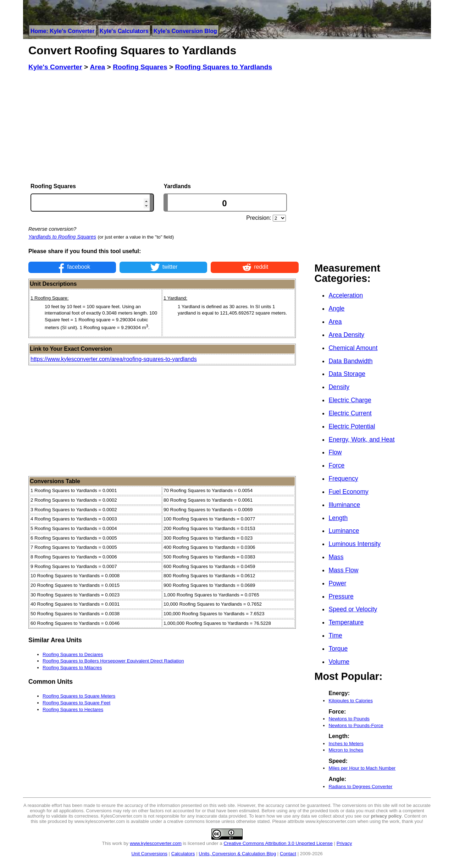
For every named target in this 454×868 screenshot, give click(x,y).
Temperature (346, 622)
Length (338, 518)
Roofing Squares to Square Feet (76, 703)
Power (337, 583)
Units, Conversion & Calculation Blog (237, 854)
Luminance (344, 531)
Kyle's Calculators (124, 31)
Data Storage (347, 374)
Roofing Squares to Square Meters (79, 696)
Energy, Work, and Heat (361, 440)
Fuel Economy (348, 492)
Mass (336, 557)
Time (335, 635)
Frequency (343, 479)
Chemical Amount (353, 348)
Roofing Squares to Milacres (72, 668)
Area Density (346, 335)
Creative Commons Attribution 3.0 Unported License (278, 843)
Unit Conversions (149, 854)
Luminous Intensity (355, 544)
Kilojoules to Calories (350, 701)
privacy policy (386, 816)
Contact (288, 854)
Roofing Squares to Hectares (73, 709)
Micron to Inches (346, 750)
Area (335, 322)
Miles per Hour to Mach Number (362, 768)
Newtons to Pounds (349, 719)
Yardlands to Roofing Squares (62, 237)
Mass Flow (343, 570)
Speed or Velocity (353, 609)
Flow (335, 452)
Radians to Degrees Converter (360, 787)
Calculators (183, 854)
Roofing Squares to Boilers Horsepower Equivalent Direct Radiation (113, 661)
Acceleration (346, 295)
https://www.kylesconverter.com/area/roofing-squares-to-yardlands (114, 359)
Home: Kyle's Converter (63, 31)
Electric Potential (352, 426)
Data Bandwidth (350, 361)
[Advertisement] (164, 127)
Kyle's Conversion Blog (185, 31)
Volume (339, 662)
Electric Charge (350, 400)
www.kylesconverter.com (156, 843)
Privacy (344, 843)
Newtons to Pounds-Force (356, 725)
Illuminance (344, 505)
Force (336, 465)
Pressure (341, 596)
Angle (336, 309)
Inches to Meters (346, 744)
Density (339, 387)
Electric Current (350, 413)
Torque (338, 649)
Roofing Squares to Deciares (73, 654)
